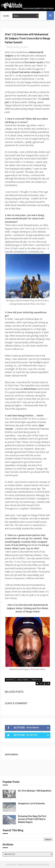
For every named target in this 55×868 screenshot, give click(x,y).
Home (6, 16)
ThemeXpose (22, 864)
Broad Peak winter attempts (26, 72)
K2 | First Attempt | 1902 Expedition (35, 790)
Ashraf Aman (30, 388)
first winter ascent (34, 62)
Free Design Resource (39, 864)
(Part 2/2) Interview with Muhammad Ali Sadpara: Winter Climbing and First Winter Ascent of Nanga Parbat (28, 608)
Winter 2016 (36, 679)
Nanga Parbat (23, 679)
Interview (10, 679)
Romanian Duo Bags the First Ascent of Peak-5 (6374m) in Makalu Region (32, 819)
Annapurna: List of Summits (31, 803)
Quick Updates (11, 754)
